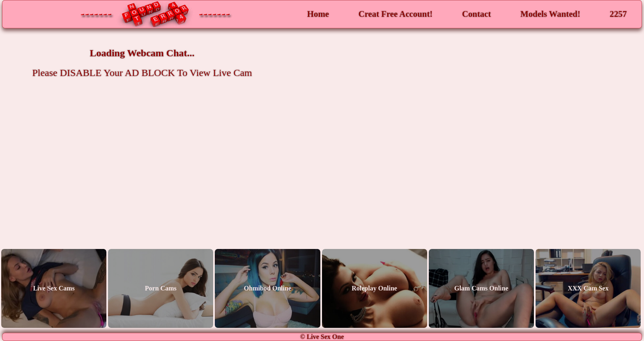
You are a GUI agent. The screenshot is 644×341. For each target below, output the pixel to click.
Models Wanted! (550, 14)
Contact (476, 14)
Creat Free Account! (396, 14)
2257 (619, 14)
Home (318, 14)
